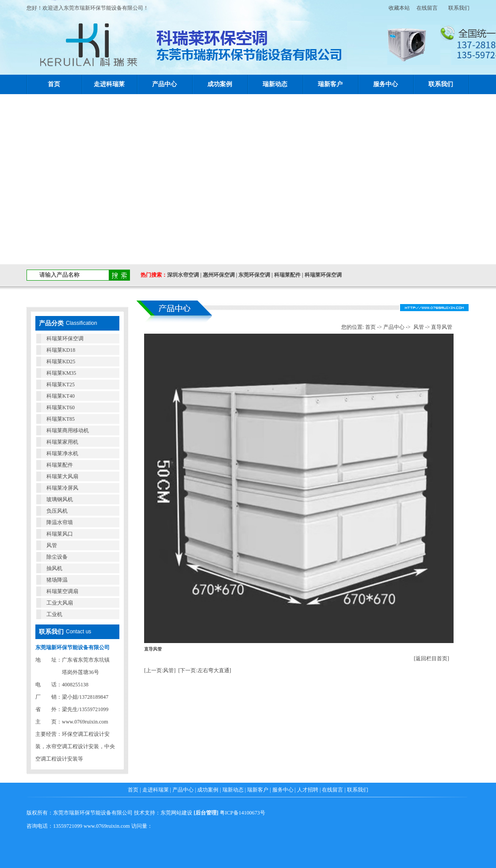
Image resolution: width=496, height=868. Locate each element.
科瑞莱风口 (60, 534)
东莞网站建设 (176, 813)
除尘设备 (57, 557)
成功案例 (220, 84)
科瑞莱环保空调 (323, 275)
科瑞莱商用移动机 (68, 430)
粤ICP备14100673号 (242, 813)
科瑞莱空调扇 (62, 591)
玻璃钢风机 (60, 499)
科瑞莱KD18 (61, 350)
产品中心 (164, 84)
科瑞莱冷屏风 (62, 488)
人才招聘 (308, 790)
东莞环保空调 (254, 275)
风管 (52, 545)
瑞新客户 (330, 84)
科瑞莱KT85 (61, 419)
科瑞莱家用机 (62, 442)
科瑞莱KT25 (61, 385)
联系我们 (459, 8)
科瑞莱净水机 (62, 453)
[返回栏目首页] (431, 659)
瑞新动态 (275, 84)
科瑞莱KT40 (61, 396)
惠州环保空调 (219, 275)
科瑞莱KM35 (61, 373)
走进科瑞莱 (109, 84)
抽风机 (54, 568)
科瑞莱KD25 (61, 362)
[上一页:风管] (160, 670)
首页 (54, 84)
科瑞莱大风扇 (62, 476)
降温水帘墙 (60, 522)
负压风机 (57, 511)
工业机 (54, 614)
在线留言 (427, 8)
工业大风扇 (60, 603)
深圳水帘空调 (183, 275)
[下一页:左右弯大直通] (204, 670)
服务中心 (385, 84)
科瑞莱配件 (287, 275)
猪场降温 (57, 580)
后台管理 (206, 813)
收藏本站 (397, 8)
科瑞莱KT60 (61, 407)
